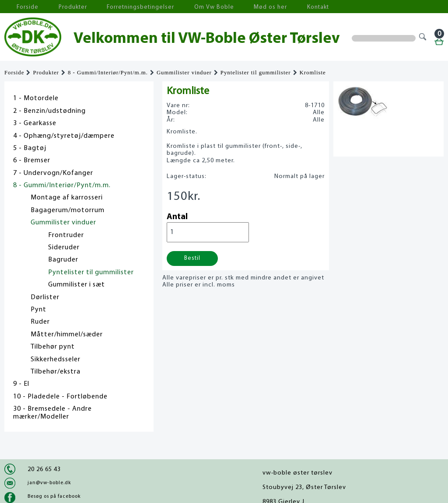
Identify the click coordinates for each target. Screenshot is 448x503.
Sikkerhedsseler (56, 360)
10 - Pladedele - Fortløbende (60, 397)
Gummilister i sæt (77, 285)
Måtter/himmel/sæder (67, 335)
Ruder (40, 322)
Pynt (38, 310)
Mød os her (232, 7)
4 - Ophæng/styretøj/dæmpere (64, 136)
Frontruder (66, 235)
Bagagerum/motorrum (68, 210)
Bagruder (63, 260)
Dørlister (45, 297)
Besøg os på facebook (54, 496)
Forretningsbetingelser (120, 7)
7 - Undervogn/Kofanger (53, 173)
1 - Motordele (36, 98)
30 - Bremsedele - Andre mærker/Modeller (52, 413)
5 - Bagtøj (30, 148)
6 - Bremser (32, 161)
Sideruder (64, 248)
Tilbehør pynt (53, 347)
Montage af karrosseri (67, 198)
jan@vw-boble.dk (49, 483)
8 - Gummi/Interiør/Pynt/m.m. (108, 73)
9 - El (21, 384)
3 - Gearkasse (35, 123)
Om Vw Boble (184, 7)
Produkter (60, 7)
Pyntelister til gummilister (256, 73)
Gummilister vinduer (184, 73)
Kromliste (313, 73)
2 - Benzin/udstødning (49, 111)
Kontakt (273, 7)
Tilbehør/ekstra (56, 372)
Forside (22, 7)
